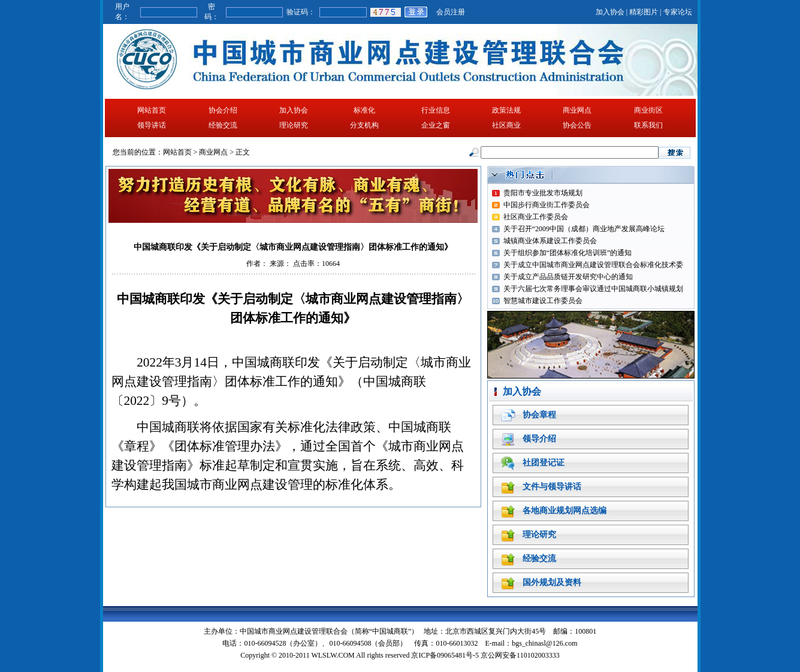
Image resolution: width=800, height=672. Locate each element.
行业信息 (436, 110)
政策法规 (506, 110)
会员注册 (451, 12)
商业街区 (648, 110)
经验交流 (223, 125)
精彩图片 (644, 12)
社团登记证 (544, 463)
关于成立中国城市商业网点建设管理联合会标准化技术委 (593, 265)
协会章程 (539, 415)
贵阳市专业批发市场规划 (543, 193)
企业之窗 (436, 125)
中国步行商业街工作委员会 (547, 205)
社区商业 (506, 125)
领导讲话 (152, 125)
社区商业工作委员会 (536, 217)
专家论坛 (678, 12)
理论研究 (294, 125)
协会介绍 (223, 110)
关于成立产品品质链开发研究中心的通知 (568, 277)
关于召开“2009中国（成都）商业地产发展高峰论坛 (584, 229)
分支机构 (364, 125)
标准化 (364, 110)
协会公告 (577, 125)
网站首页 (152, 110)
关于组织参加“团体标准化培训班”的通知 (568, 253)
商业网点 (577, 110)
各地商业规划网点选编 (564, 511)
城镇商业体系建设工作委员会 (550, 241)
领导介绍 (539, 439)
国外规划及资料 (552, 582)
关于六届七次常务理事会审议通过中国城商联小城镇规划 (593, 289)
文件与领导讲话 (552, 487)
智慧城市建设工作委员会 (543, 301)
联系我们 (648, 125)
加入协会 (610, 12)
